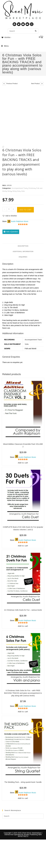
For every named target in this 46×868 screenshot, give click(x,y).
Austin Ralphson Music (20, 221)
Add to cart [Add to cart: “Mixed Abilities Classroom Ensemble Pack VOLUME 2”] (23, 463)
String (9, 191)
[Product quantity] (9, 209)
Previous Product (12, 84)
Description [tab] (23, 246)
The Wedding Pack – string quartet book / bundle (23, 782)
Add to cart (25, 210)
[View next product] (42, 84)
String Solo (16, 191)
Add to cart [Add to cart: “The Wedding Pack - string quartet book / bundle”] (23, 798)
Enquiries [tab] (23, 257)
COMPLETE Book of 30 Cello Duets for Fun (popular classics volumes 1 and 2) (23, 528)
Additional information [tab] (23, 252)
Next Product (35, 84)
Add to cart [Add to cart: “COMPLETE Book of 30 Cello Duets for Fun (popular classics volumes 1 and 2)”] (23, 546)
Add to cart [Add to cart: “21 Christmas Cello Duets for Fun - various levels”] (23, 626)
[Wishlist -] (6, 37)
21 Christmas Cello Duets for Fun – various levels (23, 610)
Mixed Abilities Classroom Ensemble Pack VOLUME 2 (23, 445)
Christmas (32, 188)
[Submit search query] (36, 31)
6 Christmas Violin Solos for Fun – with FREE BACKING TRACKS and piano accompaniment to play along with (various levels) (23, 693)
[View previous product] (4, 84)
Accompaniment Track (19, 188)
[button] (10, 216)
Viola (23, 191)
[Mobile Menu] (5, 46)
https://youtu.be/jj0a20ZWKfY (30, 323)
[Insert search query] (23, 816)
